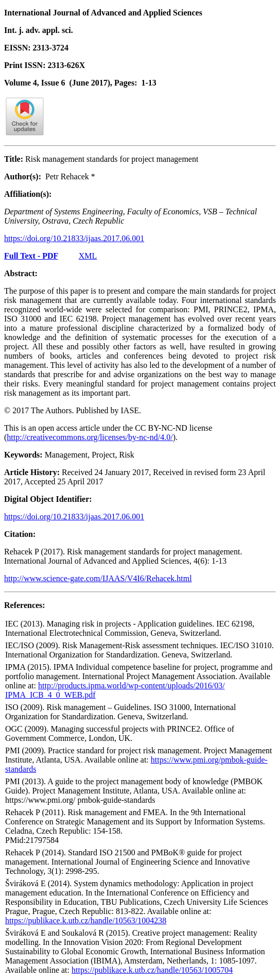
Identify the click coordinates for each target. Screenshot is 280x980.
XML (88, 256)
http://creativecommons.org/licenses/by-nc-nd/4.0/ (90, 437)
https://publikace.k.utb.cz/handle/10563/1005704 (152, 970)
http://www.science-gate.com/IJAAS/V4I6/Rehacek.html (98, 578)
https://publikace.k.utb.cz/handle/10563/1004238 (86, 920)
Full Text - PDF (31, 256)
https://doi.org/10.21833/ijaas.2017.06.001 (74, 238)
